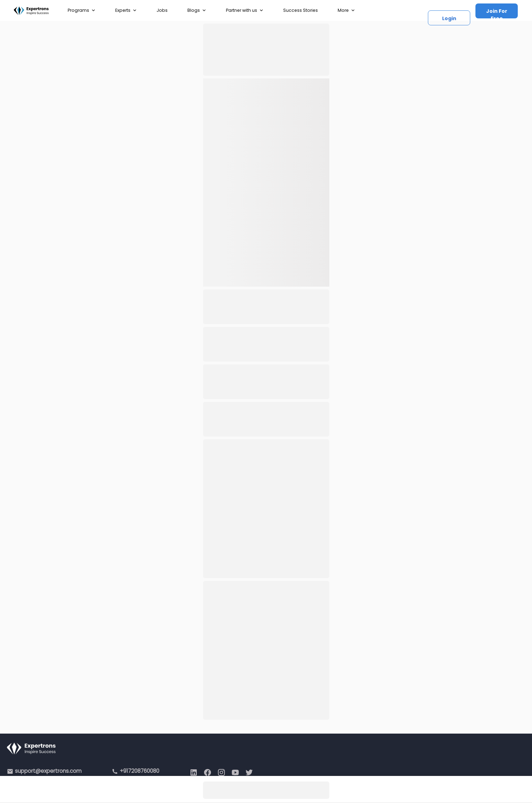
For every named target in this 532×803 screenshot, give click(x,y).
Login (449, 18)
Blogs (197, 10)
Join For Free (497, 13)
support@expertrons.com (48, 771)
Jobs (162, 10)
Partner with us (245, 10)
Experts (126, 10)
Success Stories (301, 10)
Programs (82, 10)
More (346, 10)
